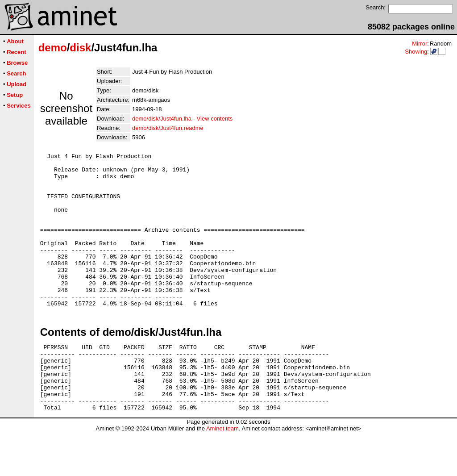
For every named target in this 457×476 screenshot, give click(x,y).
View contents (215, 119)
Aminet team (222, 473)
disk (80, 48)
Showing (416, 52)
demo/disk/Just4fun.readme (168, 128)
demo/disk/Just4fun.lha (162, 119)
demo (53, 48)
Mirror (420, 44)
